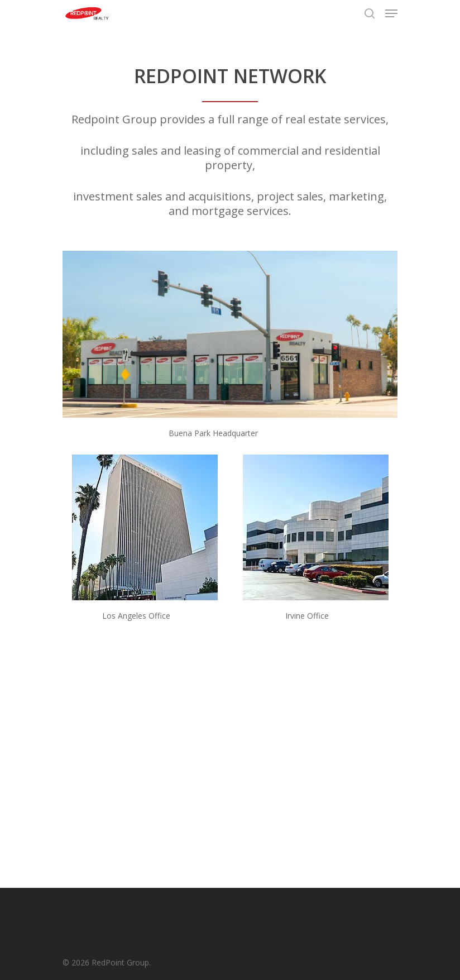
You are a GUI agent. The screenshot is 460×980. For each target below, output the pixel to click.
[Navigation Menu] (391, 13)
